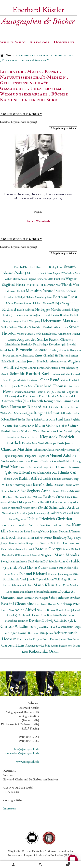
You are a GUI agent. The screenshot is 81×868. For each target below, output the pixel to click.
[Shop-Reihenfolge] (21, 114)
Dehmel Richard (33, 573)
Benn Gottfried (49, 525)
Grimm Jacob (11, 386)
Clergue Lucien (69, 407)
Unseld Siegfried (42, 555)
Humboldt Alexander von (52, 361)
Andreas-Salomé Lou (16, 461)
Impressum (10, 808)
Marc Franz (23, 396)
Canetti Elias (11, 426)
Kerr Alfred (18, 491)
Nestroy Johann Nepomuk (56, 531)
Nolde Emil (7, 361)
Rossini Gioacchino (18, 603)
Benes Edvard (24, 598)
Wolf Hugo (61, 579)
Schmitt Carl (67, 472)
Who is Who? (13, 42)
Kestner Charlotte (42, 461)
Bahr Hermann (44, 538)
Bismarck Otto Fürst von (51, 279)
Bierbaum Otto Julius (41, 633)
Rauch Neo (7, 610)
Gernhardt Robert (46, 604)
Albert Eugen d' (54, 273)
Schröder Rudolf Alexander (49, 327)
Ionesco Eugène (27, 279)
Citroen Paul (53, 419)
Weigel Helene (26, 297)
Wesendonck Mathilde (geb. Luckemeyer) (26, 513)
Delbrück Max (72, 273)
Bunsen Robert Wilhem (29, 497)
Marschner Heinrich (17, 621)
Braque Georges (49, 549)
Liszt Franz (73, 639)
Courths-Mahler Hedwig (66, 461)
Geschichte (13, 88)
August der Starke (33, 339)
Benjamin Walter (38, 543)
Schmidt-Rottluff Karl (30, 373)
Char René (50, 380)
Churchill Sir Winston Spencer (61, 355)
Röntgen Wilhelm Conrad (65, 374)
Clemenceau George (69, 627)
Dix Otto (72, 497)
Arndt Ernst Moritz (67, 585)
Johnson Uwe (10, 479)
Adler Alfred (26, 610)
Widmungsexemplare (24, 94)
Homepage (64, 42)
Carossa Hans (13, 645)
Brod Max (10, 467)
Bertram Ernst (65, 297)
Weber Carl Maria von (13, 413)
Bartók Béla (43, 484)
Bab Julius (62, 426)
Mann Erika (36, 273)
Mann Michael (71, 549)
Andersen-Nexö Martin (30, 561)
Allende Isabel (70, 413)
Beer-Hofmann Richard (21, 407)
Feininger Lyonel (16, 633)
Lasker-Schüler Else (60, 568)
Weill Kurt (57, 543)
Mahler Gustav (38, 567)
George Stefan (17, 543)
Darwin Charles (61, 491)
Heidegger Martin (48, 309)
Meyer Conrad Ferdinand (35, 368)
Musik (34, 71)
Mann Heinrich (29, 380)
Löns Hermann (15, 592)
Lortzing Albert (71, 502)
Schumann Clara (43, 450)
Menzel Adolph (63, 455)
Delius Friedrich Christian (50, 519)
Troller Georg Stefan (29, 419)
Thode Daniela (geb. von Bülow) (53, 333)
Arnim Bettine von (62, 645)
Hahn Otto (51, 473)
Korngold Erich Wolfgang (26, 321)
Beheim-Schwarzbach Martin (41, 592)
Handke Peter (30, 443)
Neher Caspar (40, 598)
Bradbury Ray (63, 537)
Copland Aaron (45, 579)
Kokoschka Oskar (44, 651)
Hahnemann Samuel (24, 392)
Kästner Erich (27, 426)
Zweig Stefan (8, 561)
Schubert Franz (49, 315)
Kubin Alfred (31, 478)
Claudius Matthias (17, 449)
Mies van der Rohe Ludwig (25, 531)
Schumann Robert (23, 585)
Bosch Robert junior (54, 639)
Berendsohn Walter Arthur (20, 525)
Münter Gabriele (66, 396)
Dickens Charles (63, 485)
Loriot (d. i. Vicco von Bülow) (20, 315)
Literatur (12, 71)
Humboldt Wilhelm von (16, 555)
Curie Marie (28, 386)
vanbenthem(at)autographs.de (22, 753)
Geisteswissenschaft (24, 83)
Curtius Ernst (58, 368)
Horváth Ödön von (51, 502)
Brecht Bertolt (67, 615)
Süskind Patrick (10, 502)
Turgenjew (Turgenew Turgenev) (30, 456)
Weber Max (11, 279)
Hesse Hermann (30, 284)
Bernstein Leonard (32, 349)
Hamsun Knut (32, 355)
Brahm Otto (54, 497)
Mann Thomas (15, 303)
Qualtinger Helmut (43, 413)
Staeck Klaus (46, 610)
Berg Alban (38, 473)
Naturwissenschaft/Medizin (33, 77)
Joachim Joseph (26, 361)
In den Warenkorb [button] (38, 221)
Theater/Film (46, 88)
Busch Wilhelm (26, 310)
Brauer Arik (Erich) (35, 507)
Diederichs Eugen (30, 639)
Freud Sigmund (18, 519)
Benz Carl (57, 431)
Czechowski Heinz (29, 615)
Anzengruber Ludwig (38, 645)
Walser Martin (25, 333)
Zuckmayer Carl (46, 467)
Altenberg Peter (44, 297)
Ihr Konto (13, 865)
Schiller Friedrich (70, 380)
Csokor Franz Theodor (43, 396)
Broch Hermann (21, 537)
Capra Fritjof (9, 380)
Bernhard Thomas (51, 386)
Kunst (52, 71)
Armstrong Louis (23, 485)
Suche (40, 865)
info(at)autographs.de (27, 749)
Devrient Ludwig (41, 620)
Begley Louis (57, 267)
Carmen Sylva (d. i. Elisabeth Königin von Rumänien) (40, 401)
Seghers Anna (39, 490)
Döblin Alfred (9, 419)
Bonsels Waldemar (22, 431)
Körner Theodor (19, 327)
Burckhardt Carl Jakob (19, 579)
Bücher (60, 94)
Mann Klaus (44, 585)
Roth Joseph (65, 443)
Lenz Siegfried (72, 419)
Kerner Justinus (11, 508)
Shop (10, 55)
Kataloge (40, 42)
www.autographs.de (28, 762)
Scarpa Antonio (12, 355)
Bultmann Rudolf (15, 291)
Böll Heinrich (50, 407)
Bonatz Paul (65, 525)
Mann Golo (45, 425)
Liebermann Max (56, 320)
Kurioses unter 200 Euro (29, 99)
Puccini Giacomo (61, 339)
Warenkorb (62, 863)
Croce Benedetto (49, 615)
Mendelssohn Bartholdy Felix (22, 344)
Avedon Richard (33, 303)
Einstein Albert (28, 467)
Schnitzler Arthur (64, 507)
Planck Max (70, 285)
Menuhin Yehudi (41, 290)
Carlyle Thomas (52, 479)
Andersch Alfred (30, 437)
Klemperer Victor (29, 502)
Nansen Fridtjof (52, 303)
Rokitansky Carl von (64, 513)
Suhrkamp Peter (68, 604)
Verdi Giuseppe (47, 443)
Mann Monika (67, 555)
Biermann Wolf (53, 285)
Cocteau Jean (56, 574)
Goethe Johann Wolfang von (65, 350)
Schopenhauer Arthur (64, 597)
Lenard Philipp (70, 310)
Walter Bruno (41, 431)
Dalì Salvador (51, 561)
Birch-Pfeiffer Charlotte (31, 267)
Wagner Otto (71, 574)
